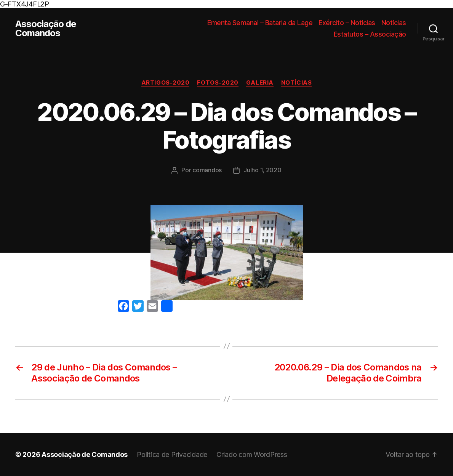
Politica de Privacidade (172, 454)
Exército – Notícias (347, 23)
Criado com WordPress (252, 454)
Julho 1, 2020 (263, 170)
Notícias (394, 23)
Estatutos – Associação (370, 34)
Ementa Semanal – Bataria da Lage (260, 23)
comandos (207, 170)
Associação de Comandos (46, 29)
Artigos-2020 (166, 83)
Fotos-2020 (218, 83)
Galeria (260, 83)
